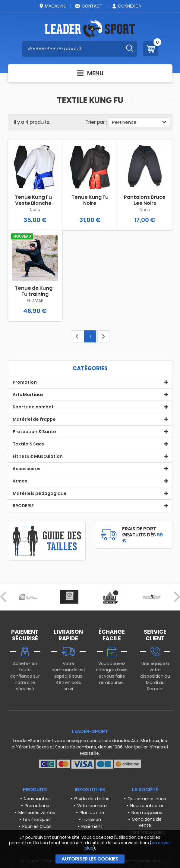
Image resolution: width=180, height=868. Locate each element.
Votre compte (92, 806)
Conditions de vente (147, 822)
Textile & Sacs (28, 444)
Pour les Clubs (37, 826)
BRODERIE (23, 506)
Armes (20, 481)
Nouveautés (37, 799)
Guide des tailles (92, 799)
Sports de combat (33, 407)
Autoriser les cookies (90, 859)
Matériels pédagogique (40, 493)
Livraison (92, 820)
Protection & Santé (34, 432)
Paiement (92, 826)
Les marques (37, 820)
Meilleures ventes (37, 813)
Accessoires (27, 469)
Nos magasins (147, 813)
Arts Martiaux (28, 395)
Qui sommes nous (147, 799)
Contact (89, 6)
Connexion (126, 6)
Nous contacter (147, 806)
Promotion (25, 382)
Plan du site (92, 813)
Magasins (52, 6)
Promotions (37, 806)
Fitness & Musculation (38, 456)
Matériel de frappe (34, 419)
